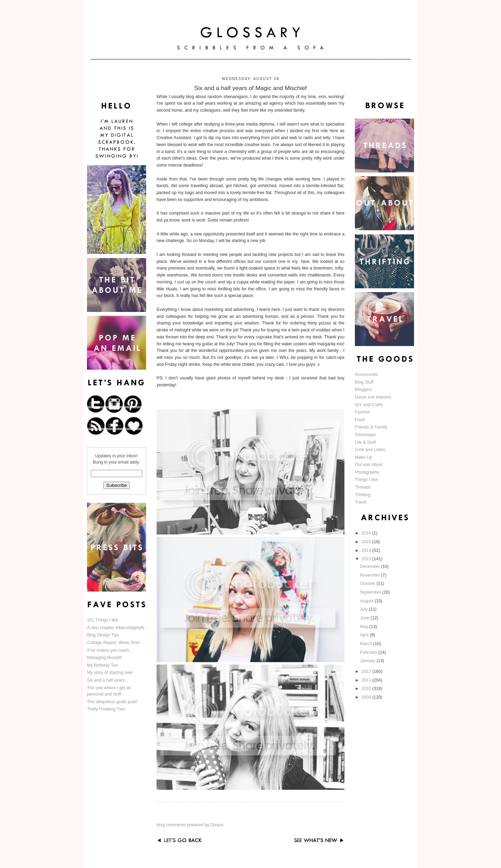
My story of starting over (110, 673)
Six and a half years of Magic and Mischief (250, 88)
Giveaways (365, 435)
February (369, 652)
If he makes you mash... (110, 650)
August (367, 601)
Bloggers (363, 389)
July (364, 609)
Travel (361, 502)
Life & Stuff (365, 442)
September (371, 592)
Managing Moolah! (105, 658)
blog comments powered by (190, 825)
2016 (367, 533)
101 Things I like (103, 620)
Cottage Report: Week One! (113, 643)
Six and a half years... (108, 680)
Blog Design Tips (103, 635)
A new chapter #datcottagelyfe (116, 628)
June (365, 618)
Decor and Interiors (373, 397)
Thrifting (363, 495)
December (371, 566)
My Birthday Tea (102, 665)
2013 (367, 559)
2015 (367, 542)
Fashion (363, 412)
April (365, 635)
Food (360, 420)
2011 (367, 680)
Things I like (366, 480)
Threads (363, 487)
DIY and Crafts (369, 405)
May (365, 627)
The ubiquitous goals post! (112, 702)
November (371, 575)
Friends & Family (371, 427)
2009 (367, 697)
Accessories (367, 375)
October (368, 584)
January (368, 661)
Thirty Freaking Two (106, 709)
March (367, 644)
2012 (367, 672)
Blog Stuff (364, 382)
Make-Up (364, 457)
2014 (367, 550)
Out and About (369, 465)
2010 (367, 689)
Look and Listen (370, 450)
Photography (367, 472)
